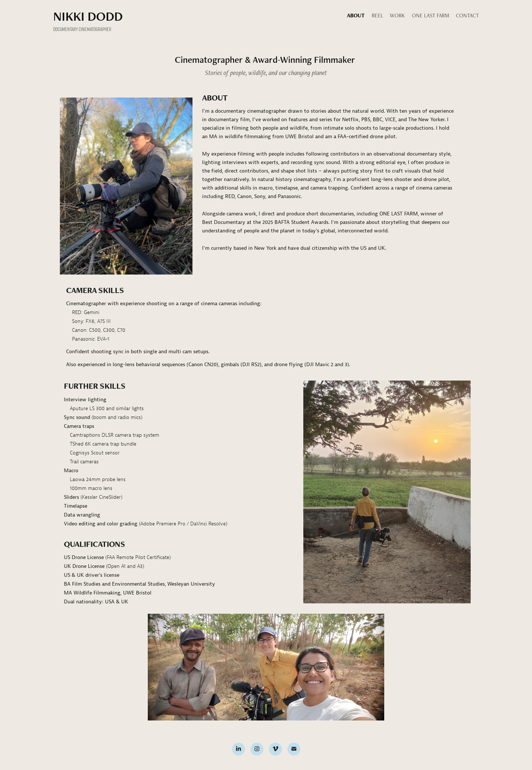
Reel (377, 15)
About (356, 15)
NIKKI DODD (88, 16)
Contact (467, 15)
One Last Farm (431, 15)
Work (397, 15)
